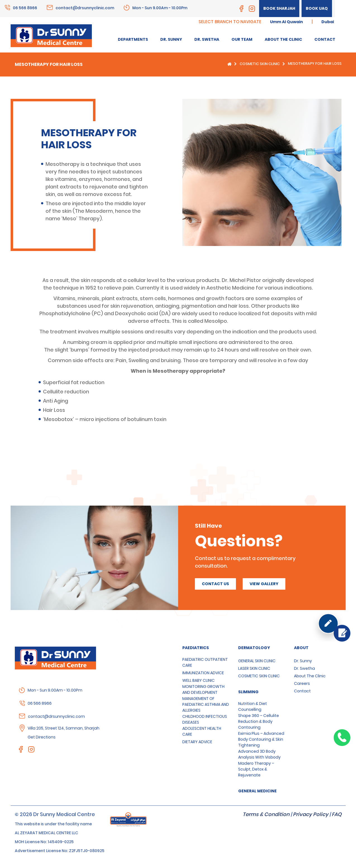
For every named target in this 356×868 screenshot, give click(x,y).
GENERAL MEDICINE (257, 791)
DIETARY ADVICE (197, 742)
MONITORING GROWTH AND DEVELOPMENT (203, 689)
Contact (302, 691)
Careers (302, 683)
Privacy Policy (311, 814)
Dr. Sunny (303, 661)
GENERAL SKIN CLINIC (257, 661)
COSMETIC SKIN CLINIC (260, 64)
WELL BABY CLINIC (199, 680)
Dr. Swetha (304, 668)
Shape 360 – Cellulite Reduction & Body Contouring (259, 721)
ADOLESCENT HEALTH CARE (202, 731)
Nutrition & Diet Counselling (253, 706)
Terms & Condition (266, 814)
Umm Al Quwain (286, 22)
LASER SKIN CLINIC (254, 668)
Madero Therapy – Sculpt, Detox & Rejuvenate (256, 769)
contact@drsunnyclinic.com (85, 8)
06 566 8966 (25, 8)
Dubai (328, 22)
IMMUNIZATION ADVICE (203, 673)
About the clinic (310, 676)
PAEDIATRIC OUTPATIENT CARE (205, 662)
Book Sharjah (279, 8)
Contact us (215, 584)
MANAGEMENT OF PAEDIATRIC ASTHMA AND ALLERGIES (206, 704)
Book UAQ (317, 8)
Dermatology (254, 648)
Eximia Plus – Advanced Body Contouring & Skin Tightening (261, 739)
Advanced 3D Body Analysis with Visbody (259, 754)
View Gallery (264, 584)
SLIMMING (248, 692)
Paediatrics (196, 648)
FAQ (337, 814)
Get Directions (42, 737)
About (301, 648)
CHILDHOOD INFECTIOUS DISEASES (205, 719)
